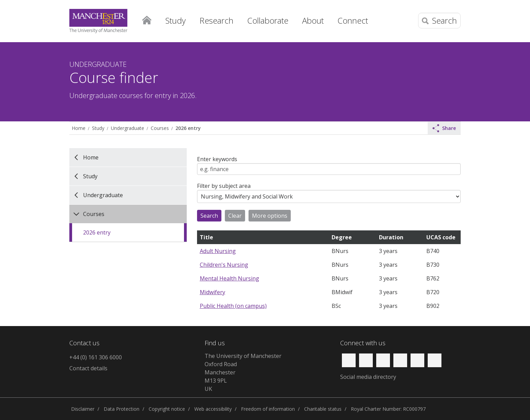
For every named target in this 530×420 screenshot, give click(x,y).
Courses (160, 128)
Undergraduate (128, 128)
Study (98, 128)
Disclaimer (83, 409)
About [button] (313, 20)
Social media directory (368, 377)
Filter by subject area (224, 186)
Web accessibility (213, 409)
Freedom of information (268, 409)
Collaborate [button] (268, 20)
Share (444, 128)
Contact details (88, 368)
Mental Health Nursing (229, 278)
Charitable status (323, 409)
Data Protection (122, 409)
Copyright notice (167, 409)
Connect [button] (353, 20)
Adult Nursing (218, 251)
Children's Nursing (224, 265)
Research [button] (216, 20)
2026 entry (188, 128)
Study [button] (176, 20)
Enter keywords (217, 159)
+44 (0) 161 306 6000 (96, 357)
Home (147, 19)
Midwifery (212, 292)
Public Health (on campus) (233, 306)
